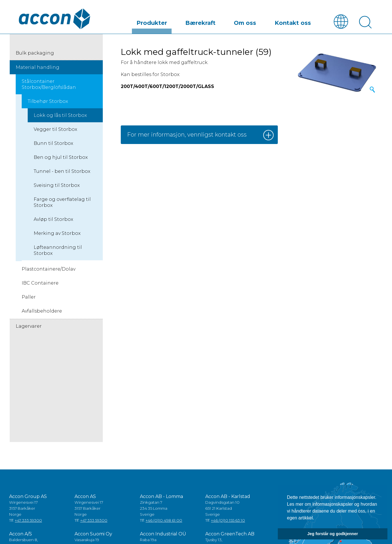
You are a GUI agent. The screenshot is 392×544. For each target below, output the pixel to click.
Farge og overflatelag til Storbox (62, 203)
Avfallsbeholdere (42, 311)
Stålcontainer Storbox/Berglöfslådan (49, 85)
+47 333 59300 (28, 521)
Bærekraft (237, 21)
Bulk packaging (35, 53)
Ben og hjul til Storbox (61, 158)
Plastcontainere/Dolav (49, 269)
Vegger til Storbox (55, 130)
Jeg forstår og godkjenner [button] (333, 534)
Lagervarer (29, 326)
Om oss (268, 21)
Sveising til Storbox (57, 186)
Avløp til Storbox (53, 220)
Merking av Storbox (57, 234)
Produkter (203, 21)
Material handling (38, 68)
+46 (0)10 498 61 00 (164, 521)
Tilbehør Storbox (48, 102)
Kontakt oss (301, 21)
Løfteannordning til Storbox (58, 251)
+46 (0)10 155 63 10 (228, 521)
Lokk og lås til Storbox (60, 116)
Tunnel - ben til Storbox (62, 172)
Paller (29, 297)
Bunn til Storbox (53, 144)
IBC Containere (40, 283)
